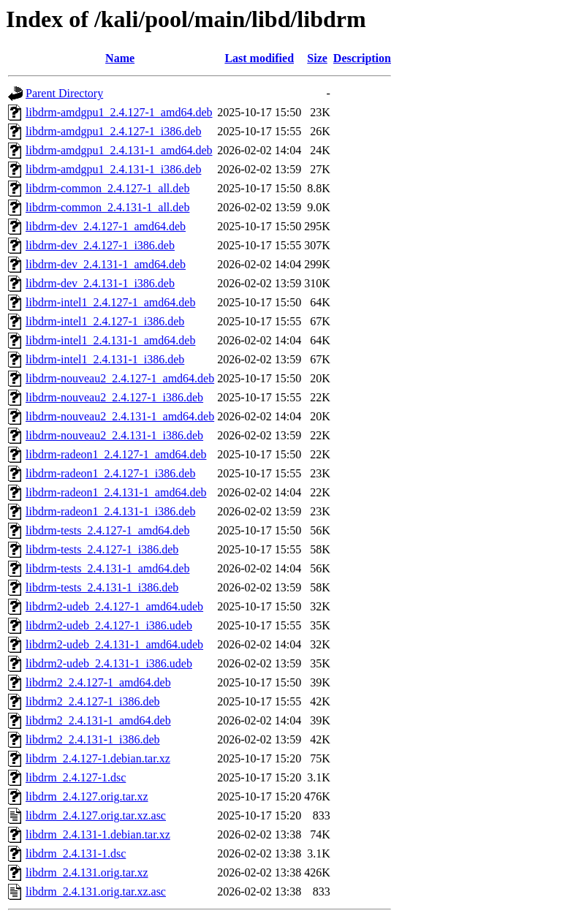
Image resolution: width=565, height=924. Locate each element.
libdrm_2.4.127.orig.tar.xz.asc (96, 815)
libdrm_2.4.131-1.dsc (76, 853)
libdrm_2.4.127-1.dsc (76, 777)
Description (362, 58)
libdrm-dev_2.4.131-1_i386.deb (100, 283)
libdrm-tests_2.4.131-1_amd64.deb (107, 568)
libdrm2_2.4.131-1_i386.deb (93, 739)
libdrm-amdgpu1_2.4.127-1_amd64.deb (119, 112)
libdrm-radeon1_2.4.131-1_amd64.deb (116, 492)
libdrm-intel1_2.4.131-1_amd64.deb (110, 340)
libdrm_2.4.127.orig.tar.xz (87, 796)
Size (317, 58)
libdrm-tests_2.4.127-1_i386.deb (102, 549)
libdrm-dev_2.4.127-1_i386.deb (100, 245)
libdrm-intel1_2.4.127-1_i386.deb (105, 321)
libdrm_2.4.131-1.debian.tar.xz (98, 834)
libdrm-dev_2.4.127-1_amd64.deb (106, 226)
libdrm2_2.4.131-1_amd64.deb (98, 720)
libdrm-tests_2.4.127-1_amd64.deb (107, 530)
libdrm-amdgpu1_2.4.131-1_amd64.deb (119, 150)
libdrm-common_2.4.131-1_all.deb (107, 207)
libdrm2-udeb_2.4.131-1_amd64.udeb (114, 644)
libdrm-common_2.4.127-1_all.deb (107, 188)
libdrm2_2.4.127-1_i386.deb (93, 701)
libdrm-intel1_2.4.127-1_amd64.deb (110, 302)
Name (120, 58)
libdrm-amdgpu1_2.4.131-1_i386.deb (113, 169)
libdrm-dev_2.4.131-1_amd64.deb (106, 264)
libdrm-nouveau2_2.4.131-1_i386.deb (114, 435)
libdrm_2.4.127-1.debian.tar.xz (98, 758)
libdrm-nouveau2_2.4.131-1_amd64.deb (120, 416)
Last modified (259, 58)
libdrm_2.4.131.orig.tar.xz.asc (96, 891)
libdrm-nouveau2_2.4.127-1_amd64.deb (120, 378)
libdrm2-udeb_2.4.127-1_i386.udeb (109, 625)
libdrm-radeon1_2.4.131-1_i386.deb (110, 511)
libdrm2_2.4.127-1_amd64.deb (98, 682)
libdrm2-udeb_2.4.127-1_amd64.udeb (114, 606)
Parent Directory (64, 93)
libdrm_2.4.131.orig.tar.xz (87, 872)
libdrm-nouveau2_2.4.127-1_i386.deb (114, 397)
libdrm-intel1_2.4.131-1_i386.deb (105, 359)
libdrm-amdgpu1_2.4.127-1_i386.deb (113, 131)
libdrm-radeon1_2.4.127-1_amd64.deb (116, 454)
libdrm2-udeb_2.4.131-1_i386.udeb (109, 663)
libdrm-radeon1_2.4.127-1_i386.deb (110, 473)
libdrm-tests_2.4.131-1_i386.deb (102, 587)
